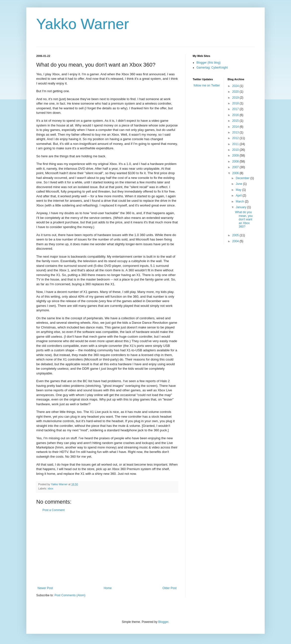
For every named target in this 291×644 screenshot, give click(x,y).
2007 (236, 167)
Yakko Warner (83, 24)
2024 (236, 86)
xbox (51, 488)
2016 (236, 115)
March (240, 201)
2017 (236, 109)
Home (108, 588)
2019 (236, 98)
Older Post (169, 588)
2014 (236, 127)
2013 (236, 132)
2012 (236, 138)
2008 (236, 161)
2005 (236, 235)
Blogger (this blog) (208, 63)
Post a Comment (54, 510)
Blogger (163, 622)
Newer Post (45, 588)
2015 (236, 121)
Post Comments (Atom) (70, 595)
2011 (236, 144)
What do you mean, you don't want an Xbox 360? (244, 219)
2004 (236, 241)
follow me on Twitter (207, 85)
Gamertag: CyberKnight (212, 68)
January (241, 207)
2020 (236, 92)
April (239, 196)
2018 (236, 103)
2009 (236, 156)
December (243, 178)
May (239, 190)
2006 (236, 173)
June (239, 184)
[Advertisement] (107, 549)
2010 (236, 150)
